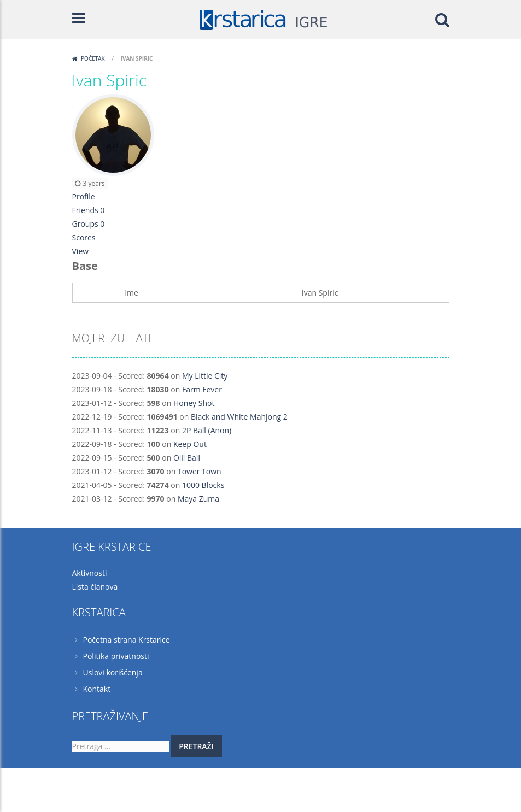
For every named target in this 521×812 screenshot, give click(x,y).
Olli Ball (187, 458)
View (81, 251)
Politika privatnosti (116, 656)
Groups (89, 224)
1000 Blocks (203, 485)
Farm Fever (202, 389)
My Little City (205, 376)
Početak (93, 58)
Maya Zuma (198, 499)
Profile (84, 196)
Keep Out (190, 444)
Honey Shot (194, 403)
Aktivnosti (90, 573)
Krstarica (141, 782)
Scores (84, 237)
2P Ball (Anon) (207, 430)
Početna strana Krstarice (127, 640)
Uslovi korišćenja (113, 672)
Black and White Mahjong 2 (239, 417)
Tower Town (200, 471)
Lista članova (95, 587)
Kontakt (97, 689)
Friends (89, 210)
